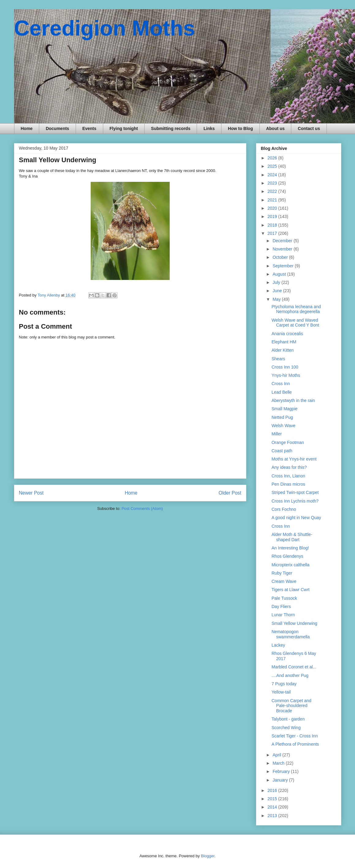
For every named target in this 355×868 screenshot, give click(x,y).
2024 (273, 175)
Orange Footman (288, 442)
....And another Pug (290, 675)
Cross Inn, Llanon (288, 476)
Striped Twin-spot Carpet (295, 492)
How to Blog (240, 128)
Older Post (230, 493)
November (283, 249)
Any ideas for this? (289, 467)
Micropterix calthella (290, 565)
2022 (273, 191)
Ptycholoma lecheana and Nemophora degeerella (296, 309)
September (284, 266)
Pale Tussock (284, 598)
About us (276, 128)
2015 (273, 799)
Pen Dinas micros (288, 484)
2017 (273, 233)
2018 (273, 225)
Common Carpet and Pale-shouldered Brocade (291, 706)
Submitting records (171, 128)
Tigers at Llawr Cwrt (290, 590)
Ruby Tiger (282, 573)
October (281, 257)
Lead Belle (281, 392)
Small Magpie (284, 409)
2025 (273, 166)
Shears (278, 359)
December (283, 241)
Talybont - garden (288, 719)
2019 (273, 216)
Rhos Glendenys (287, 556)
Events (89, 128)
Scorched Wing (286, 728)
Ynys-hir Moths (286, 375)
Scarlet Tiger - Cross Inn (295, 736)
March (279, 763)
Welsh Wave (283, 426)
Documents (57, 128)
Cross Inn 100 (285, 367)
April (278, 755)
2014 (273, 807)
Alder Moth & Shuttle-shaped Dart (292, 537)
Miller (276, 434)
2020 (273, 208)
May (277, 299)
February (282, 771)
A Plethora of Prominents (295, 744)
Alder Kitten (282, 350)
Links (209, 128)
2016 (273, 790)
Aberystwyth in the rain (293, 400)
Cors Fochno (284, 509)
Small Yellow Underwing (294, 623)
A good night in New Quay (296, 518)
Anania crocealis (287, 334)
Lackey (278, 645)
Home (27, 128)
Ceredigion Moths (105, 28)
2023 (273, 183)
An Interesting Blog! (290, 548)
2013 (273, 816)
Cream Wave (284, 581)
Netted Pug (282, 417)
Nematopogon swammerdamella (291, 634)
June (278, 291)
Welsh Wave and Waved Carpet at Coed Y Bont (295, 323)
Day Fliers (281, 606)
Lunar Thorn (283, 615)
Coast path (282, 451)
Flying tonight (124, 128)
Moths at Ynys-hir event (294, 459)
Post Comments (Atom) (142, 509)
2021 (273, 200)
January (281, 780)
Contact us (309, 128)
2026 (273, 158)
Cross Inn (281, 384)
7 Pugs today (284, 684)
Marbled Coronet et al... (294, 667)
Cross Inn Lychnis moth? (295, 501)
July (277, 282)
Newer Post (31, 493)
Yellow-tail (281, 692)
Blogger (208, 856)
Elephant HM (284, 342)
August (280, 274)
